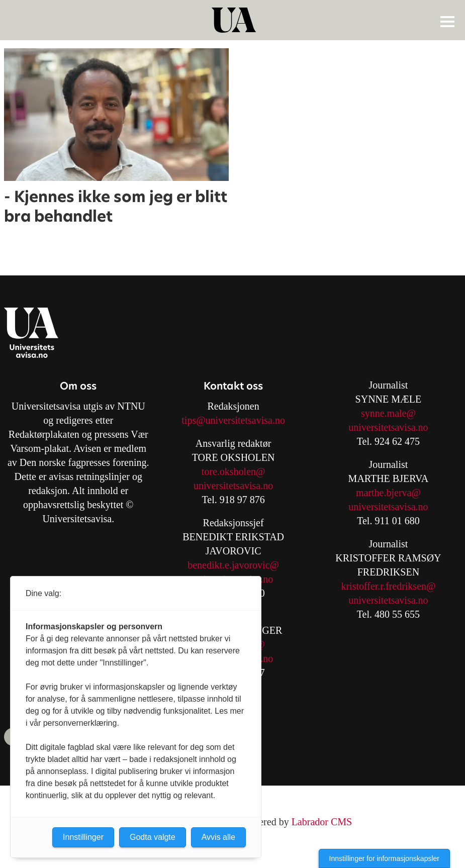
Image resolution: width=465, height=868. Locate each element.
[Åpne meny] (447, 21)
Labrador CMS (322, 822)
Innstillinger (83, 837)
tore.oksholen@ (234, 471)
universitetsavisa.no (233, 486)
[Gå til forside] (234, 20)
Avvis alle (218, 837)
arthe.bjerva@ (392, 493)
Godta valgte (153, 837)
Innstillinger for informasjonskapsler (384, 858)
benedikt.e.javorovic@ (233, 565)
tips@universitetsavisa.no (233, 420)
